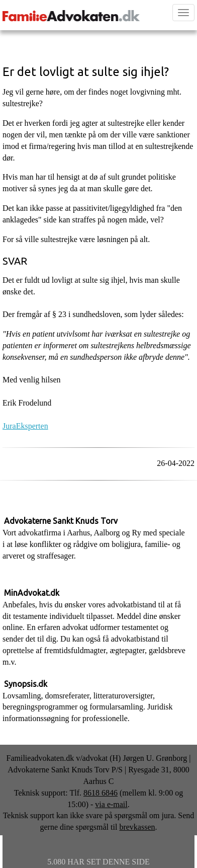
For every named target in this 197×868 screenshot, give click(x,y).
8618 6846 (101, 793)
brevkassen (137, 827)
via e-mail (111, 804)
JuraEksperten (25, 426)
